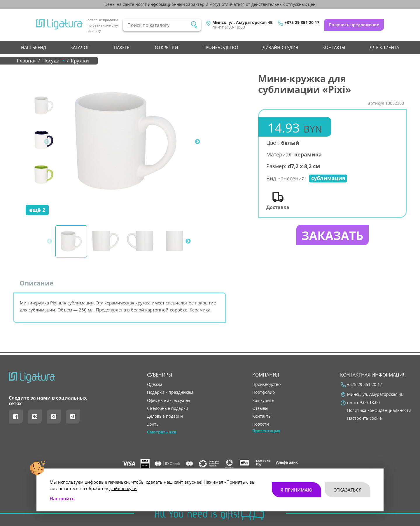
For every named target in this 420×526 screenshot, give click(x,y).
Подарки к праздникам (170, 392)
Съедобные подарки (168, 408)
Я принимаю (296, 490)
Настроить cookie (364, 418)
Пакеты (122, 47)
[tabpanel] (126, 142)
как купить (263, 400)
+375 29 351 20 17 (302, 22)
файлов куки (123, 488)
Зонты (153, 424)
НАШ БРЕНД (34, 47)
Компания (266, 375)
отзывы (260, 408)
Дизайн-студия (280, 47)
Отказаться (348, 490)
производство (220, 47)
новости (261, 424)
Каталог (80, 47)
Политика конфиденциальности (379, 410)
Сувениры (160, 375)
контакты (334, 47)
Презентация (266, 431)
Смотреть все (162, 432)
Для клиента (384, 47)
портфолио (264, 392)
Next (197, 142)
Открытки (166, 47)
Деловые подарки (165, 416)
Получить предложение (354, 25)
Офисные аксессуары (169, 400)
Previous (47, 142)
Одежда (155, 384)
